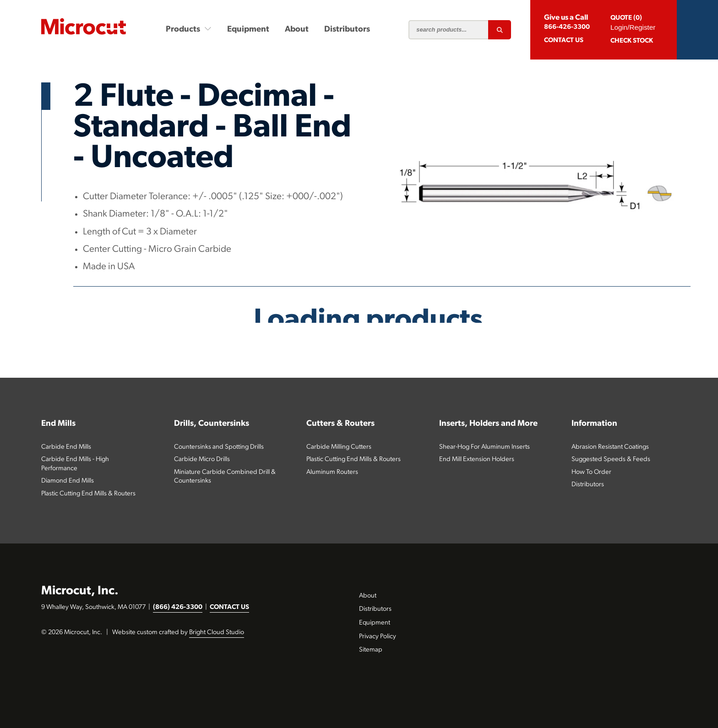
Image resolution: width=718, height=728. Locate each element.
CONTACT (564, 41)
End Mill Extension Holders (477, 459)
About (297, 30)
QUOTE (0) (626, 18)
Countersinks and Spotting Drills (219, 447)
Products (189, 29)
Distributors (347, 30)
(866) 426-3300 (178, 607)
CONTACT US (229, 607)
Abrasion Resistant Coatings (610, 447)
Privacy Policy (378, 637)
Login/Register (633, 27)
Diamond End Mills (68, 481)
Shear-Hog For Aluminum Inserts (484, 447)
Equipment (248, 30)
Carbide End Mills (66, 447)
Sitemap (371, 650)
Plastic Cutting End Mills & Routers (88, 494)
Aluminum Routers (332, 472)
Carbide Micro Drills (202, 459)
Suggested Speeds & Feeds (611, 459)
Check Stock (632, 41)
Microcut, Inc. (80, 591)
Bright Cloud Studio (217, 633)
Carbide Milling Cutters (339, 447)
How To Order (591, 472)
